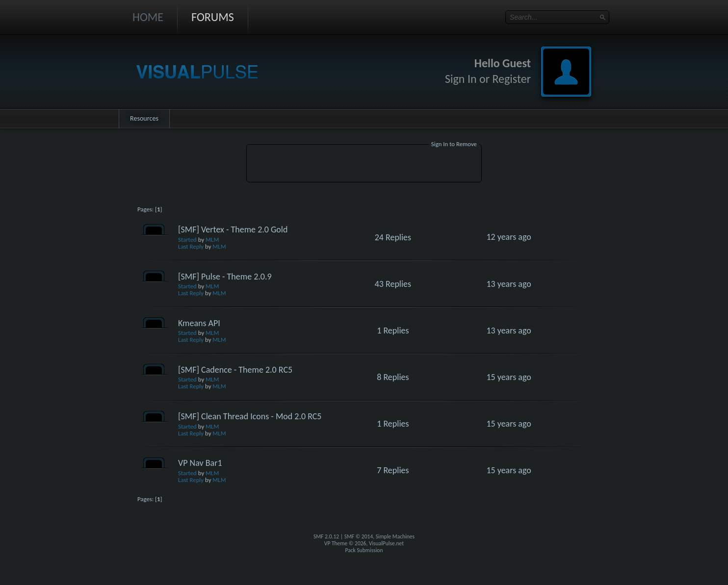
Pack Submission (364, 550)
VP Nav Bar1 (200, 463)
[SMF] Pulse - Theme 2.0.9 (225, 277)
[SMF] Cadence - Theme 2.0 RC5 (235, 370)
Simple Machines (395, 536)
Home (148, 17)
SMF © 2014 (359, 536)
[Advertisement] (364, 165)
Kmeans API (199, 323)
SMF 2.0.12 (326, 536)
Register (511, 79)
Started (187, 240)
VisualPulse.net (386, 543)
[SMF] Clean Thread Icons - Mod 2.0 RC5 (250, 416)
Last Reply (191, 246)
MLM (212, 240)
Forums (213, 17)
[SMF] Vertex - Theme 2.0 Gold (233, 229)
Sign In (461, 79)
